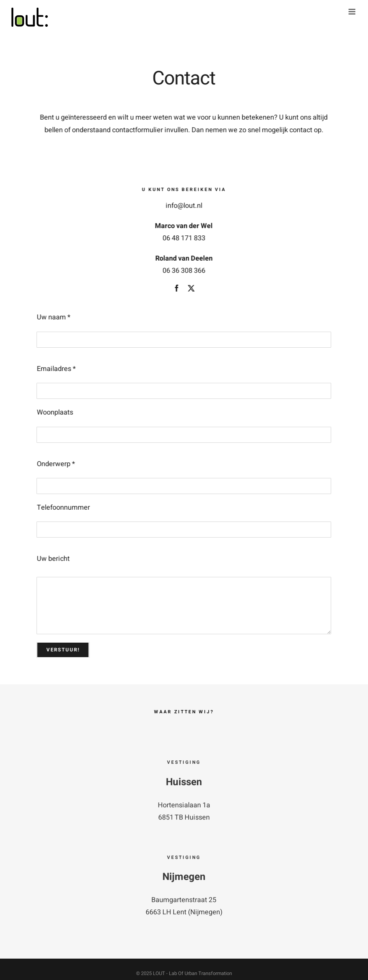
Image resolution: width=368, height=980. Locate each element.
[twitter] (191, 288)
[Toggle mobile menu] (353, 12)
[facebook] (176, 288)
